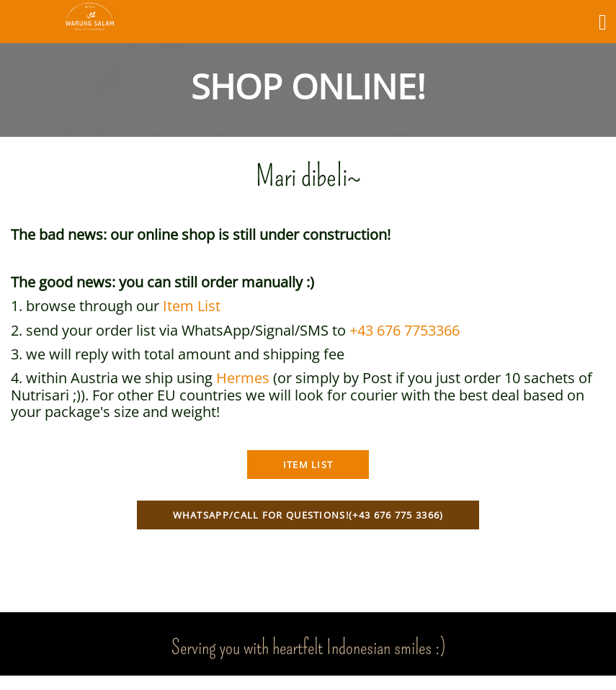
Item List (192, 306)
